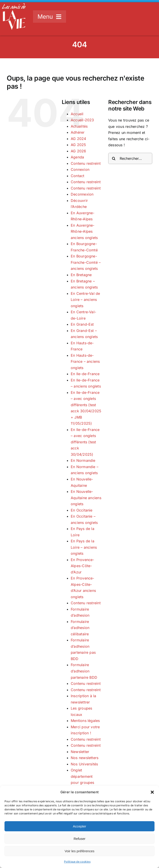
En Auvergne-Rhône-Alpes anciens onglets (84, 231)
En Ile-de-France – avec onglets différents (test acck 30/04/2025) (85, 442)
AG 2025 (78, 145)
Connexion (80, 169)
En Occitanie (82, 510)
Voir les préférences (80, 851)
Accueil (77, 114)
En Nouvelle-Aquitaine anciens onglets (86, 498)
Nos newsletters (85, 758)
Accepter (79, 826)
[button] (152, 792)
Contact (78, 176)
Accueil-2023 (82, 120)
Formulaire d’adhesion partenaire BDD (84, 671)
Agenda (77, 157)
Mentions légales (85, 721)
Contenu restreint (86, 163)
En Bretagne (81, 275)
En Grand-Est (82, 324)
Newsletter (80, 752)
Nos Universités (84, 764)
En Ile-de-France (85, 374)
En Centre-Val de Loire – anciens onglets (85, 300)
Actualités (79, 126)
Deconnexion (82, 194)
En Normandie (83, 460)
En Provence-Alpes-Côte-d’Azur (83, 566)
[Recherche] (114, 158)
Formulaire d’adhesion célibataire (80, 628)
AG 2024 (78, 139)
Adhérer (78, 132)
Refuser (80, 839)
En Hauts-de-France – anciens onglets (85, 362)
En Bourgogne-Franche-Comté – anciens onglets (86, 262)
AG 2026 (78, 151)
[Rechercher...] (130, 158)
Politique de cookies (77, 862)
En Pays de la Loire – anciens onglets (84, 547)
